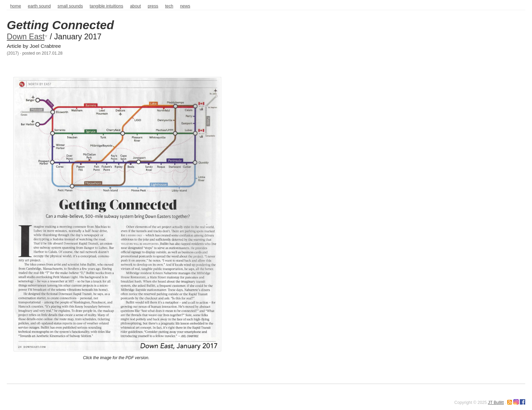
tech (169, 6)
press (153, 6)
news (185, 6)
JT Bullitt (496, 403)
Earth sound (39, 6)
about (135, 6)
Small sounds (70, 6)
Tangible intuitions (106, 6)
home (16, 6)
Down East (26, 37)
